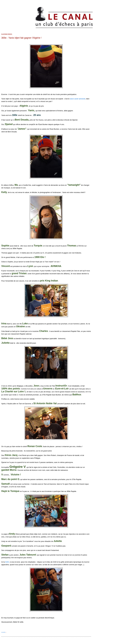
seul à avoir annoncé (77, 99)
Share (4, 632)
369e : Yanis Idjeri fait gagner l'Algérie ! (21, 38)
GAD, (7, 562)
